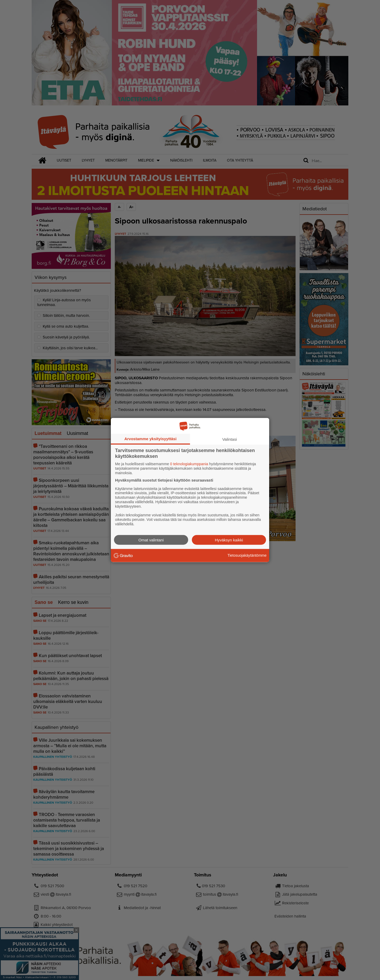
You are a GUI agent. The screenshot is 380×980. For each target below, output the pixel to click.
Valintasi (230, 439)
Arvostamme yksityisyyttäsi (150, 439)
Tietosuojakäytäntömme (247, 555)
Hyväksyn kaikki (229, 540)
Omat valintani (151, 540)
